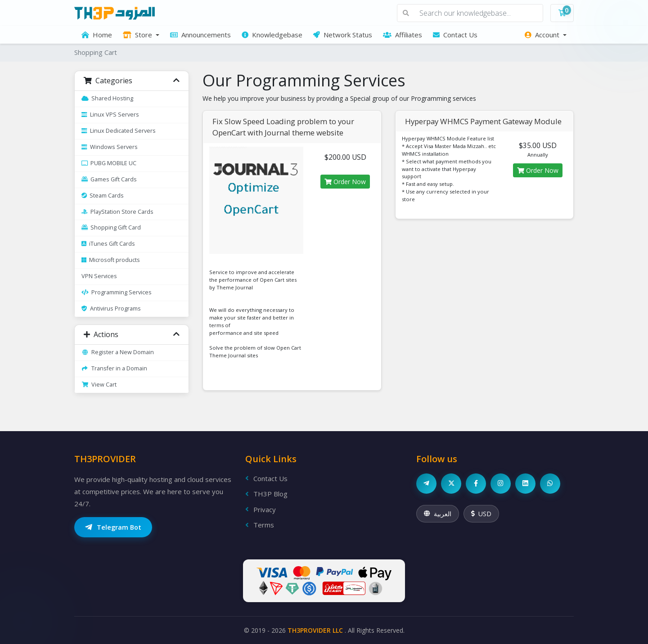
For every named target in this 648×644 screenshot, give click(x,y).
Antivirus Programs (111, 308)
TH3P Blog (266, 494)
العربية (438, 514)
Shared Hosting (107, 98)
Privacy (261, 509)
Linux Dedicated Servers (119, 131)
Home (97, 35)
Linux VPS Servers (110, 115)
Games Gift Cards (109, 179)
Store (138, 35)
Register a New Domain (118, 352)
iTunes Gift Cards (108, 244)
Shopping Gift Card (111, 227)
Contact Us (455, 35)
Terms (260, 525)
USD (481, 514)
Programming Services (117, 292)
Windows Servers (110, 147)
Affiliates (403, 35)
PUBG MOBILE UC (109, 163)
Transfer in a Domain (114, 368)
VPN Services (99, 276)
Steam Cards (103, 196)
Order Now (345, 182)
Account (543, 35)
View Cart (99, 385)
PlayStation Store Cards (117, 212)
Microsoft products (111, 260)
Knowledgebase (272, 35)
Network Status (343, 35)
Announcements (200, 35)
